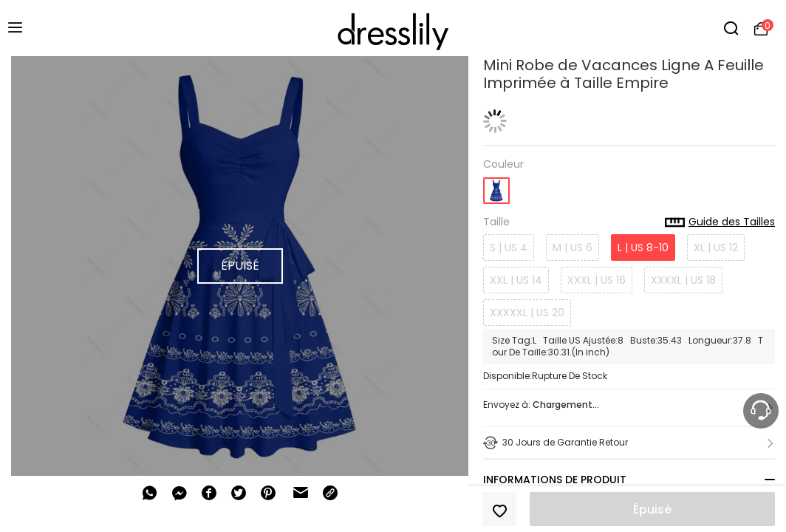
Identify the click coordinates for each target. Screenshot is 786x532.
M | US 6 (573, 248)
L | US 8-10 (643, 248)
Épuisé (652, 509)
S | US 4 (509, 248)
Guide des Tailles (720, 222)
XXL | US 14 (516, 280)
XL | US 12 (716, 248)
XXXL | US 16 (597, 280)
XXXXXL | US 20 (527, 313)
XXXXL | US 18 (683, 280)
